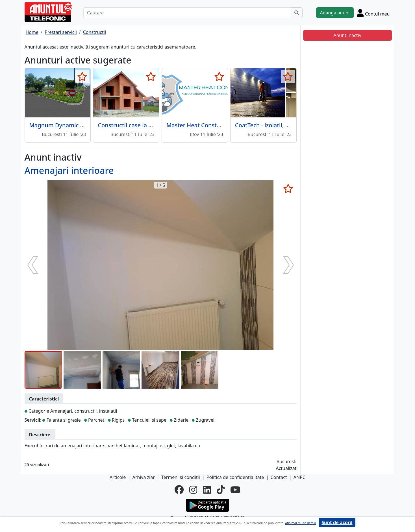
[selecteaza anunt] (82, 76)
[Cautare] (187, 13)
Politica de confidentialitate (235, 477)
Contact (279, 477)
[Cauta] (297, 13)
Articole (118, 477)
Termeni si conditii (181, 477)
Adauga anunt (335, 13)
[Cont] (373, 13)
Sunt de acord (337, 522)
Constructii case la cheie (130, 125)
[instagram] (193, 490)
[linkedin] (207, 490)
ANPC (299, 477)
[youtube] (235, 490)
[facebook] (179, 490)
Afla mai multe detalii (300, 523)
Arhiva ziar (143, 477)
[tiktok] (221, 490)
